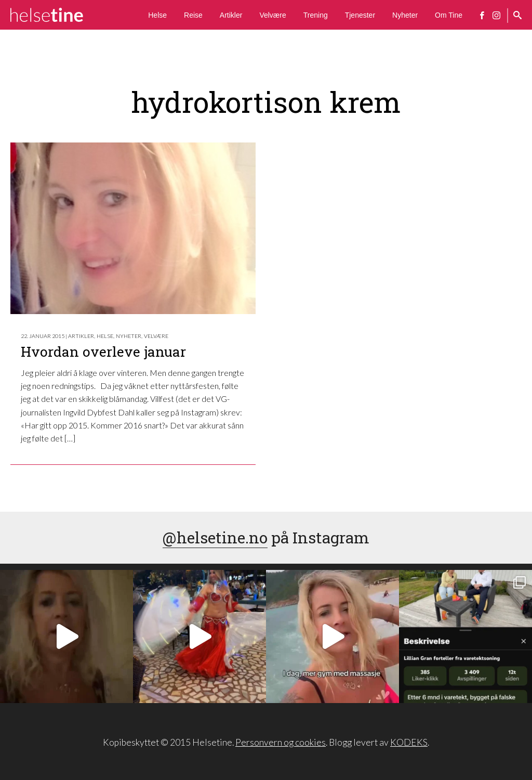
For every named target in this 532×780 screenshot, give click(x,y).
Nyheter (405, 15)
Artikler (231, 15)
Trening (316, 15)
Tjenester (360, 15)
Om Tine (449, 15)
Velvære (272, 15)
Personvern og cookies (281, 742)
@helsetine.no (215, 537)
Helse (157, 15)
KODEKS (409, 742)
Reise (193, 15)
